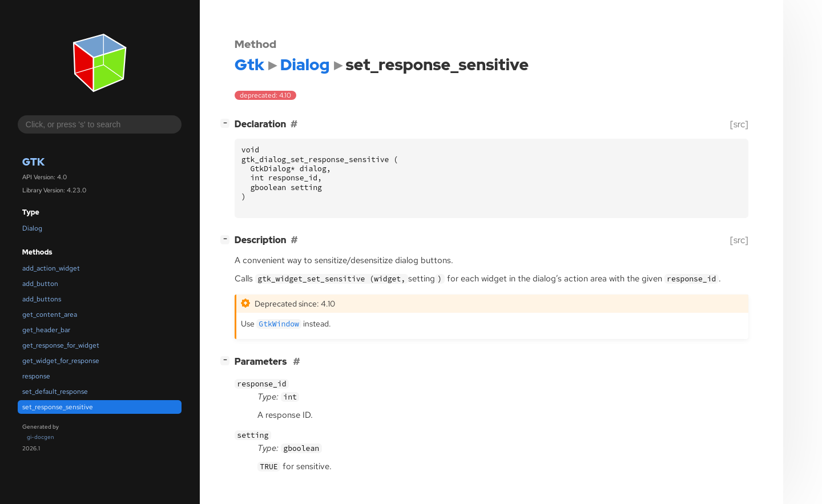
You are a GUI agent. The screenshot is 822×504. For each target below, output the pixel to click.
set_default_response (55, 392)
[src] (739, 124)
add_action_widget (51, 268)
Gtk (33, 162)
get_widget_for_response (61, 361)
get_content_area (50, 315)
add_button (40, 284)
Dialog (32, 228)
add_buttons (42, 299)
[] (227, 123)
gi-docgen (41, 437)
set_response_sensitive (58, 407)
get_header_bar (46, 330)
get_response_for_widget (61, 345)
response (36, 376)
